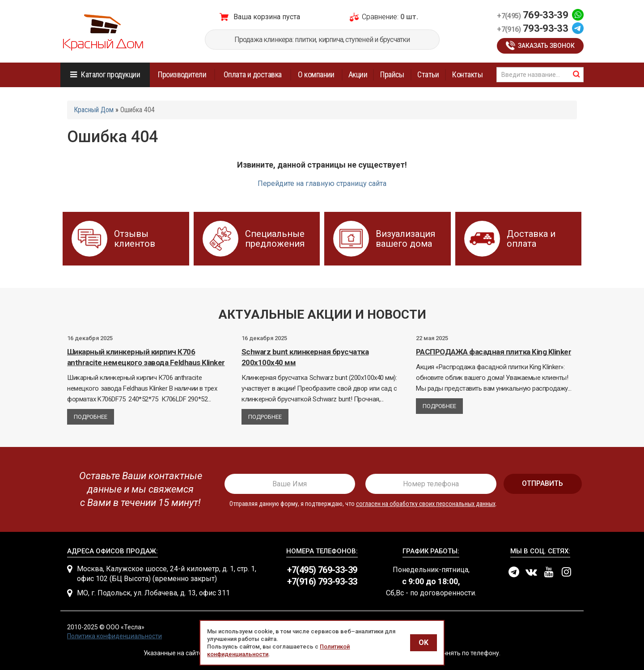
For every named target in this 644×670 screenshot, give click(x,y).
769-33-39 (532, 15)
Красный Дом (94, 110)
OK (424, 643)
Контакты (467, 74)
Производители (182, 74)
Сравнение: (380, 17)
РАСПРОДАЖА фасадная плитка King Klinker (494, 352)
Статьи (428, 74)
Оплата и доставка (253, 74)
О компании (316, 74)
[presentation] (137, 489)
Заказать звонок (546, 46)
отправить (542, 483)
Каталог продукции (110, 74)
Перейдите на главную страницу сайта (322, 183)
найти (576, 74)
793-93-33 (532, 28)
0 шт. (409, 17)
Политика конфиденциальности (114, 636)
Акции (358, 74)
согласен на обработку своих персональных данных (426, 504)
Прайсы (392, 74)
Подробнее (91, 417)
